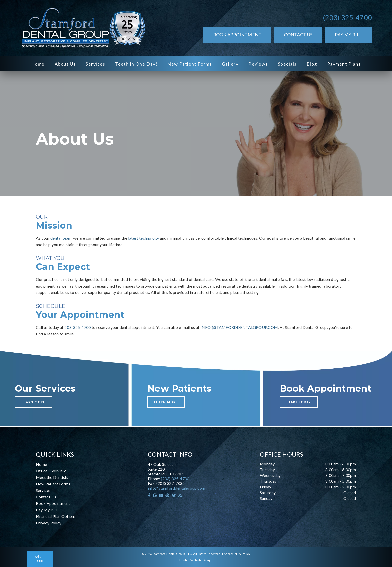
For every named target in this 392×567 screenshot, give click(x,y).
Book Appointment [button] (237, 35)
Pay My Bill (46, 510)
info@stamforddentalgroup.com (177, 488)
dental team (61, 238)
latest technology (144, 238)
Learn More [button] (34, 402)
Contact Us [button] (298, 35)
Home (38, 64)
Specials (287, 64)
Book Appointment (53, 503)
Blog (312, 64)
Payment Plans (344, 64)
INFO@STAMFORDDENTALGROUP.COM (239, 327)
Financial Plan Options (56, 516)
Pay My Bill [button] (348, 35)
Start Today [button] (299, 402)
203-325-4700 (78, 327)
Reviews (258, 64)
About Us (65, 64)
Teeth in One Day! (136, 64)
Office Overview (51, 471)
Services (95, 64)
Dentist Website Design (196, 560)
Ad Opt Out (40, 559)
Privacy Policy (49, 523)
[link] (82, 28)
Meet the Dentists (52, 477)
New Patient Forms (190, 64)
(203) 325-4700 (347, 17)
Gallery (230, 64)
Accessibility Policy (237, 554)
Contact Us (46, 497)
